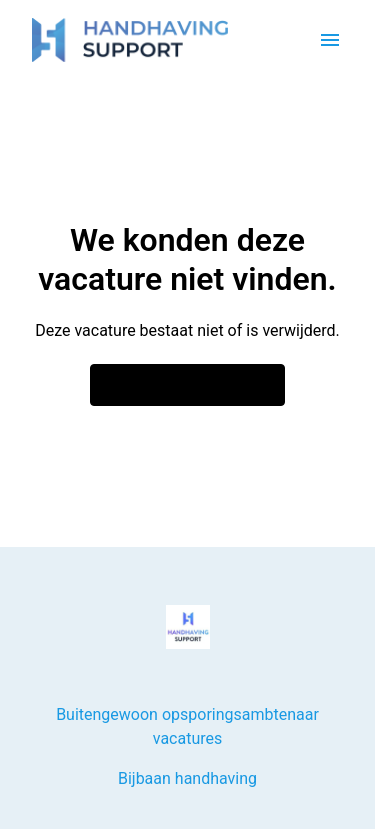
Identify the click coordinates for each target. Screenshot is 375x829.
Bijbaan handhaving (187, 778)
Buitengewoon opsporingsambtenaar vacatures (187, 726)
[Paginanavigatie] (330, 40)
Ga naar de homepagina (188, 384)
